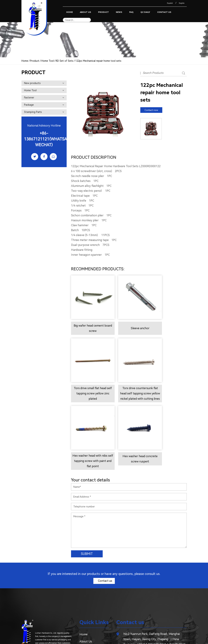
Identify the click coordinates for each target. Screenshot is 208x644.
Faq (131, 12)
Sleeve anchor (129, 321)
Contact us (105, 508)
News (119, 12)
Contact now (151, 110)
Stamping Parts (44, 112)
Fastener (44, 98)
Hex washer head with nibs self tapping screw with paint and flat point (129, 383)
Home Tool (48, 61)
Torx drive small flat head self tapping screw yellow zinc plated (169, 323)
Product (103, 12)
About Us (85, 12)
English (182, 3)
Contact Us (164, 12)
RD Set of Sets (65, 61)
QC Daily (145, 12)
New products (44, 83)
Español (170, 3)
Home (70, 12)
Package (44, 105)
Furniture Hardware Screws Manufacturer (108, 635)
